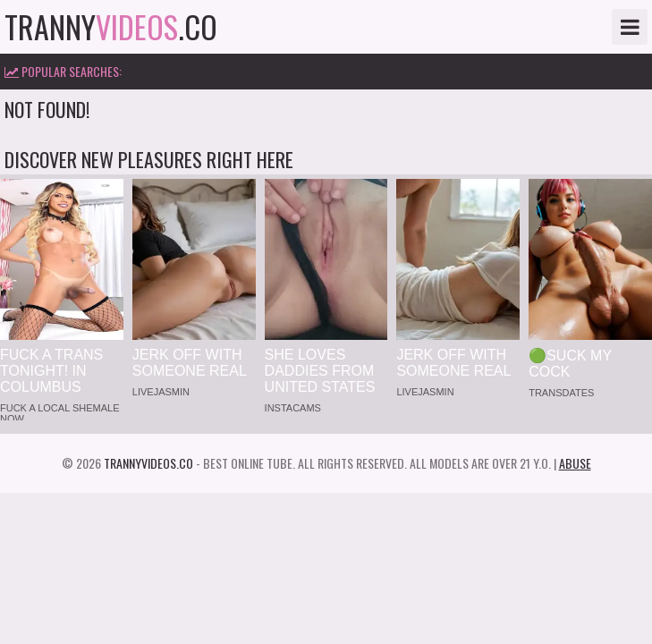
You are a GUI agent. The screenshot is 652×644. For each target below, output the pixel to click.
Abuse (575, 463)
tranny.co (111, 27)
